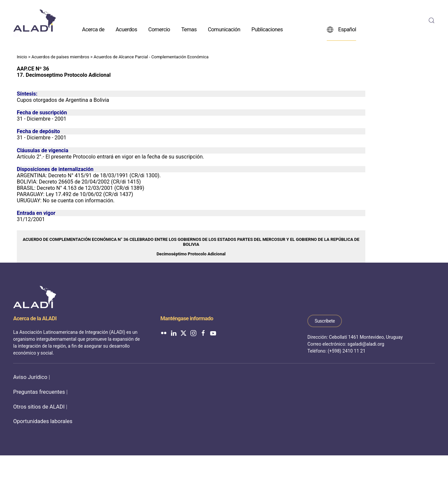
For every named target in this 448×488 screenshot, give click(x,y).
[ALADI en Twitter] (183, 333)
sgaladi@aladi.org (366, 344)
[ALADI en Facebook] (203, 333)
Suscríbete (325, 321)
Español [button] (341, 29)
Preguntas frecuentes (39, 392)
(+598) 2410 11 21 (347, 351)
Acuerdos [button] (126, 29)
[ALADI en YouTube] (213, 333)
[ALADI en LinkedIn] (174, 333)
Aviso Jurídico (30, 377)
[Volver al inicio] (35, 20)
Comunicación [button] (224, 29)
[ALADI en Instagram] (193, 333)
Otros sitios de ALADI (39, 407)
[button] (432, 20)
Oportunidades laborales (43, 421)
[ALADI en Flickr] (164, 333)
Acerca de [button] (93, 29)
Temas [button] (189, 29)
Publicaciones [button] (267, 29)
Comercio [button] (159, 29)
